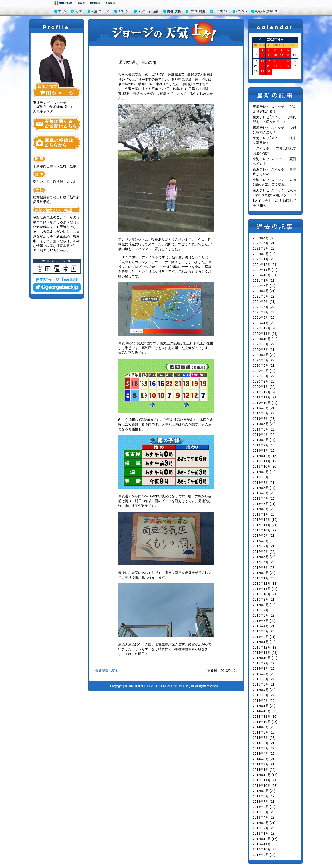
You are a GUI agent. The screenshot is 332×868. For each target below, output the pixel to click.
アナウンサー (219, 12)
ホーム (60, 12)
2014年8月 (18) (264, 732)
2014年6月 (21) (264, 743)
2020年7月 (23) (264, 355)
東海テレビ (63, 3)
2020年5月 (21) (264, 365)
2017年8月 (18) (264, 541)
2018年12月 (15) (265, 456)
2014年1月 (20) (264, 770)
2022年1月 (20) (264, 259)
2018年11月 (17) (265, 461)
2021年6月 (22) (264, 296)
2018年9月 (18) (264, 472)
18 (282, 61)
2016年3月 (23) (264, 631)
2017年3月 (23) (264, 568)
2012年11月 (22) (265, 844)
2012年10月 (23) (265, 849)
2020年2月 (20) (264, 381)
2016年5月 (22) (264, 621)
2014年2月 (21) (264, 764)
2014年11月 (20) (265, 716)
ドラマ (77, 12)
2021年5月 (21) (264, 302)
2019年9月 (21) (264, 408)
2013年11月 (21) (265, 780)
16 (269, 61)
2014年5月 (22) (264, 748)
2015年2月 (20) (264, 701)
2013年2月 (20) (264, 828)
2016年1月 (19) (264, 642)
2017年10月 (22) (265, 530)
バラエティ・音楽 (146, 12)
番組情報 (80, 3)
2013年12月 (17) (265, 775)
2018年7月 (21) (264, 483)
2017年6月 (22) (264, 552)
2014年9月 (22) (264, 727)
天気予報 (109, 3)
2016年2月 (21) (264, 637)
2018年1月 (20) (264, 514)
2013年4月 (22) (264, 817)
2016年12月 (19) (265, 583)
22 (262, 66)
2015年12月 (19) (265, 647)
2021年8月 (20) (264, 286)
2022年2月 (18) (264, 254)
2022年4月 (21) (264, 243)
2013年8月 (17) (264, 796)
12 (288, 56)
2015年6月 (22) (264, 679)
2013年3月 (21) (264, 823)
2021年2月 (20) (264, 318)
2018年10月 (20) (265, 466)
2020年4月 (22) (264, 371)
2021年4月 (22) (264, 307)
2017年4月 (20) (264, 562)
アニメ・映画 (196, 12)
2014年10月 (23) (265, 722)
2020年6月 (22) (264, 360)
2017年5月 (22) (264, 557)
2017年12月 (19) (265, 520)
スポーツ (122, 12)
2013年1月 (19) (264, 833)
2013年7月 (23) (264, 802)
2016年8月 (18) (264, 605)
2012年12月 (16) (265, 839)
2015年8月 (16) (264, 669)
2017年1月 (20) (264, 578)
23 (269, 66)
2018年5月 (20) (264, 493)
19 (288, 61)
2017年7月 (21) (264, 546)
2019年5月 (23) (264, 429)
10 (275, 56)
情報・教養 (172, 12)
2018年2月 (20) (264, 509)
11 (282, 56)
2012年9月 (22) (264, 855)
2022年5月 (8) (263, 238)
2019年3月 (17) (264, 440)
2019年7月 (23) (264, 419)
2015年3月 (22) (264, 695)
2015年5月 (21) (264, 684)
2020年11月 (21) (265, 334)
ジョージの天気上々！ (166, 33)
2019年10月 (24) (265, 403)
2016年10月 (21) (265, 594)
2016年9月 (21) (264, 599)
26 (288, 66)
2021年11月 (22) (265, 270)
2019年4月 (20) (264, 435)
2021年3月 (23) (264, 312)
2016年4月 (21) (264, 626)
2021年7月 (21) (264, 291)
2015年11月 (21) (265, 653)
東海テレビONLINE (265, 12)
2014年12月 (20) (265, 711)
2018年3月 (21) (264, 504)
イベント (240, 12)
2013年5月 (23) (264, 812)
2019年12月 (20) (265, 392)
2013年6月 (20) (264, 807)
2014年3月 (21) (264, 759)
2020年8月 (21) (264, 350)
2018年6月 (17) (264, 488)
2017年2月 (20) (264, 573)
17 (275, 61)
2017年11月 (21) (265, 525)
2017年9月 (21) (264, 536)
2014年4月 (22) (264, 754)
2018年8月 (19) (264, 477)
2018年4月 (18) (264, 498)
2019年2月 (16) (264, 445)
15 (262, 61)
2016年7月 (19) (264, 610)
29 (262, 72)
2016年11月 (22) (265, 589)
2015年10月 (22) (265, 658)
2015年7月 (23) (264, 674)
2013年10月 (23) (265, 786)
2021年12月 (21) (265, 265)
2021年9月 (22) (264, 280)
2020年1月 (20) (264, 387)
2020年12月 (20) (265, 328)
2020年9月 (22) (264, 344)
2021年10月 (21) (265, 275)
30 (269, 72)
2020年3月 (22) (264, 376)
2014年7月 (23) (264, 738)
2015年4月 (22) (264, 690)
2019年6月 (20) (264, 424)
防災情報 (94, 3)
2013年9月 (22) (264, 791)
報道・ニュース (98, 12)
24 (275, 66)
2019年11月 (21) (265, 397)
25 (282, 66)
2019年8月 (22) (264, 413)
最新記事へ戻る (107, 671)
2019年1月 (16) (264, 451)
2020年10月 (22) (265, 339)
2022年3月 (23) (264, 248)
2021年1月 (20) (264, 323)
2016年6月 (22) (264, 615)
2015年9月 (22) (264, 663)
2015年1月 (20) (264, 706)
